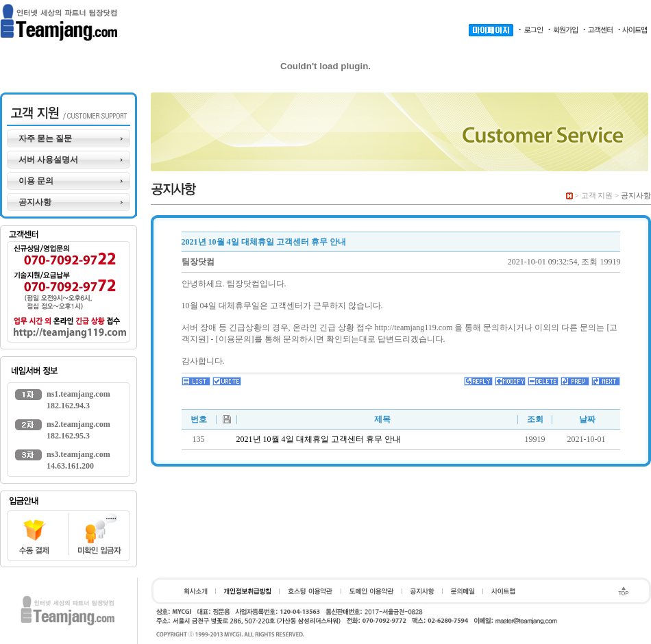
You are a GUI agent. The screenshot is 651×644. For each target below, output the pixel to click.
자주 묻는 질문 (45, 138)
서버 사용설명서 (48, 160)
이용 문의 (36, 181)
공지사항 (35, 202)
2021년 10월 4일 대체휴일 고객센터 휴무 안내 (319, 439)
